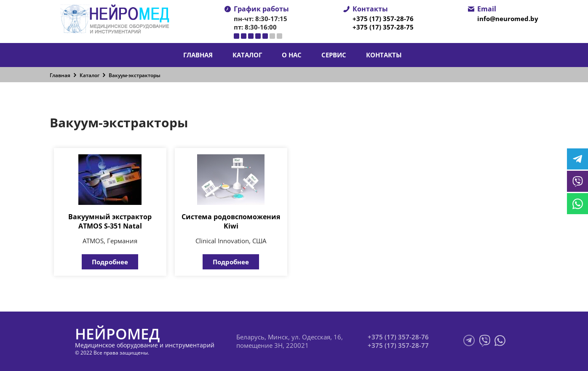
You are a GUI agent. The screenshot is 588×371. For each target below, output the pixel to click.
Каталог (247, 55)
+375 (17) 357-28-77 (398, 345)
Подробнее (110, 262)
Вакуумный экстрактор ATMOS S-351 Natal (110, 221)
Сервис (334, 55)
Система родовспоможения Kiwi (231, 221)
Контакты (384, 55)
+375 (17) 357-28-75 (383, 27)
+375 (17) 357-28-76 (383, 19)
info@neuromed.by (508, 19)
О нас (292, 55)
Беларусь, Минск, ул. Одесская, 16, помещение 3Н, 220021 (290, 341)
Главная (198, 55)
